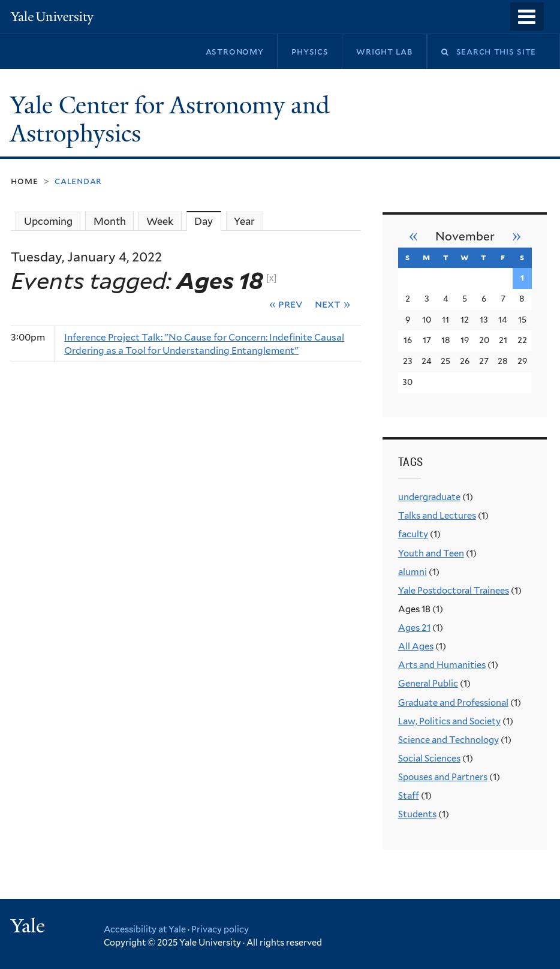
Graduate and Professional (453, 703)
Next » (332, 304)
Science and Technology (448, 740)
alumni (413, 572)
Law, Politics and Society (449, 721)
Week (160, 221)
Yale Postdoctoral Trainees (454, 591)
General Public (428, 684)
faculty (413, 534)
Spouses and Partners (443, 777)
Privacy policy (220, 929)
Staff (409, 796)
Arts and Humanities (442, 665)
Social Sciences (429, 759)
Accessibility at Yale (145, 929)
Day (207, 221)
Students (417, 814)
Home (24, 181)
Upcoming (48, 221)
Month (110, 221)
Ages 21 (414, 628)
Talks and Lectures (437, 516)
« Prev (286, 304)
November (465, 237)
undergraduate (429, 497)
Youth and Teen (431, 553)
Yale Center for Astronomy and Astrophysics (170, 120)
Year (244, 221)
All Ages (416, 646)
